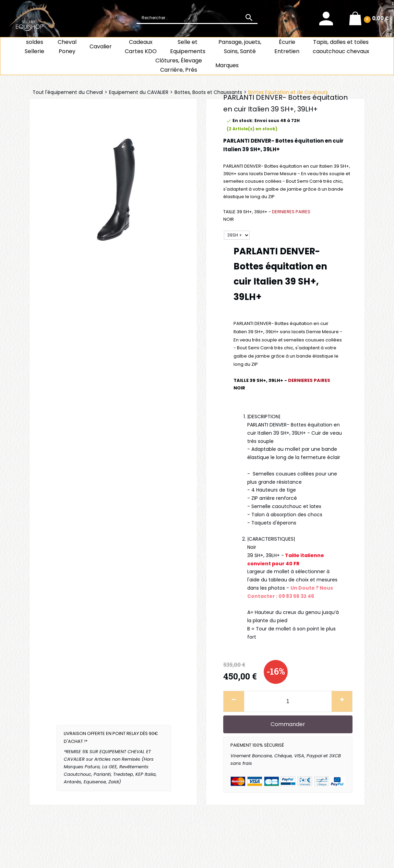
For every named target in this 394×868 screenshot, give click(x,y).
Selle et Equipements (188, 47)
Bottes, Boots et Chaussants (208, 92)
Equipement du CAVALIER (139, 92)
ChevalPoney (67, 47)
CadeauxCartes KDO (141, 47)
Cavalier (101, 46)
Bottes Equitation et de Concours (288, 92)
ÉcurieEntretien (287, 47)
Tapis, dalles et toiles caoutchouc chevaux (341, 47)
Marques (227, 65)
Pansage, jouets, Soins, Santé (240, 47)
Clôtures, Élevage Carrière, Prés (179, 65)
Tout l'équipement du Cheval (68, 92)
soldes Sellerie (34, 47)
